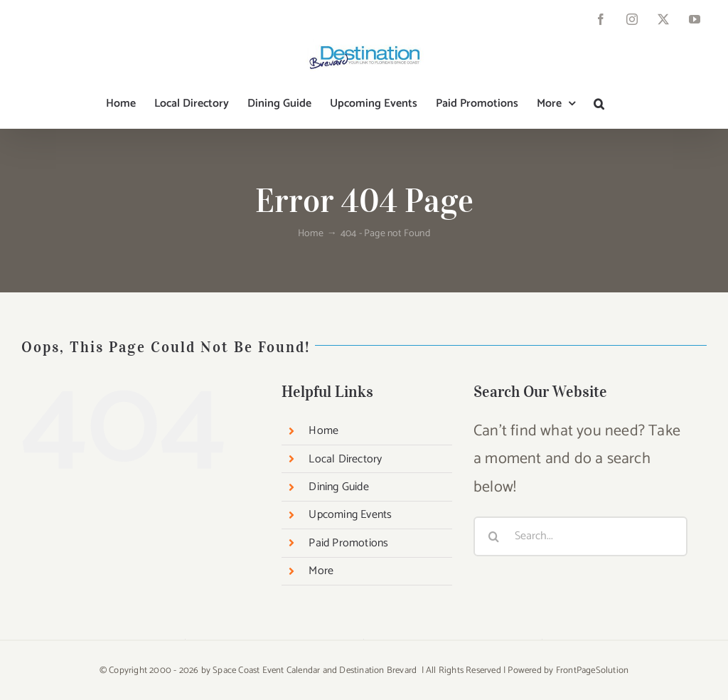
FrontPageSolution (592, 670)
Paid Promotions (348, 543)
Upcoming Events (350, 515)
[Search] (493, 536)
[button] (599, 104)
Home (323, 431)
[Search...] (580, 536)
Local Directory (345, 459)
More (321, 571)
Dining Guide (338, 487)
